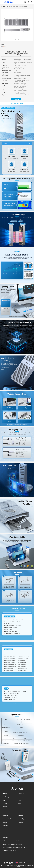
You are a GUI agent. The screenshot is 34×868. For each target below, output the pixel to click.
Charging (5, 803)
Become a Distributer (8, 819)
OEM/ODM (5, 825)
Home (3, 6)
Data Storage (6, 797)
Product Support (22, 819)
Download (20, 822)
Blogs (19, 803)
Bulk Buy (5, 822)
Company (20, 797)
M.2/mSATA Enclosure (21, 6)
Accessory (10, 6)
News (19, 800)
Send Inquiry (16, 99)
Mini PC (4, 800)
